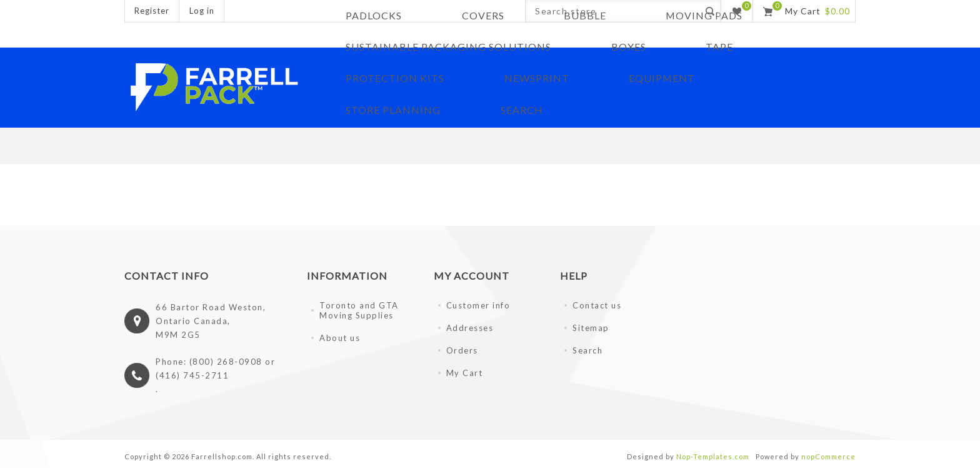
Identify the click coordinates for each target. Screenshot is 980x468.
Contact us (597, 303)
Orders (462, 348)
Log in (202, 11)
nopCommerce (828, 455)
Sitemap (591, 326)
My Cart (465, 371)
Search (587, 348)
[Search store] (612, 11)
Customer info (478, 303)
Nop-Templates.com (713, 455)
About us (340, 336)
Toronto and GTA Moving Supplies (359, 308)
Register (152, 11)
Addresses (470, 326)
